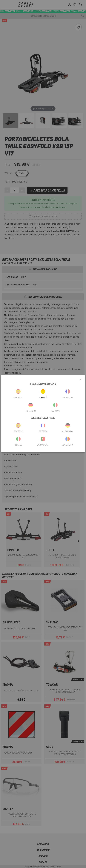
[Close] (81, 380)
